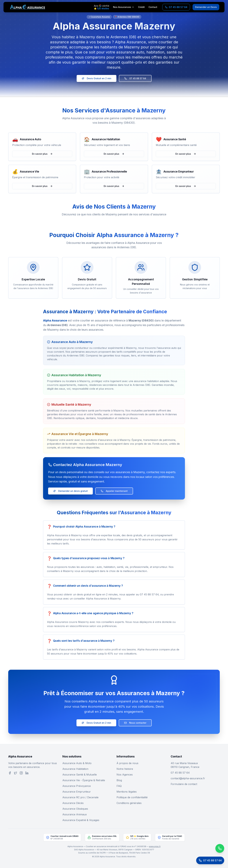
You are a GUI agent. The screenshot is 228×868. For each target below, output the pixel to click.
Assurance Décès (73, 803)
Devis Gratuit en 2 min (97, 78)
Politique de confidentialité (132, 797)
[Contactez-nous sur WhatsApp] (207, 848)
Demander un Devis (206, 7)
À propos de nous (127, 763)
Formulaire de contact (184, 784)
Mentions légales (127, 792)
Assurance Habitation (75, 769)
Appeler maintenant (114, 491)
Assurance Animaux (75, 814)
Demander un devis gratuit (70, 491)
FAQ (119, 786)
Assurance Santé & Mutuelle (80, 775)
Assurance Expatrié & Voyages (81, 820)
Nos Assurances (124, 7)
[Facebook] (10, 773)
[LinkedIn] (27, 773)
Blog (119, 780)
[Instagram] (21, 773)
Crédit (141, 7)
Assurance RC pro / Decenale (80, 797)
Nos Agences (125, 775)
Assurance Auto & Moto (77, 763)
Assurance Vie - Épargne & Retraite (84, 780)
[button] (33, 222)
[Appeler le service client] (210, 860)
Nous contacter (135, 723)
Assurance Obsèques (75, 809)
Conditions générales (129, 803)
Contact (153, 7)
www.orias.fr (155, 846)
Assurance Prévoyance (77, 786)
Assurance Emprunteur (77, 792)
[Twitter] (16, 773)
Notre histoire (125, 769)
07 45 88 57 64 (135, 78)
